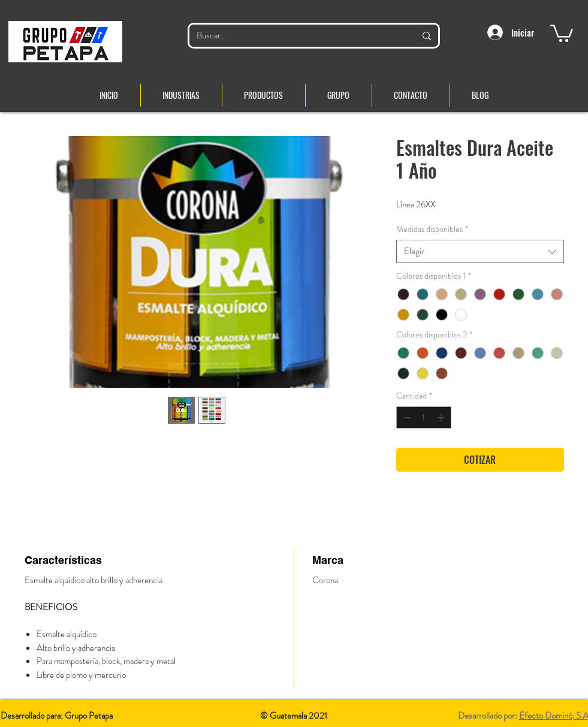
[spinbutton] (424, 417)
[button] (562, 32)
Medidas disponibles (432, 229)
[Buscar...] (297, 36)
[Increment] (442, 417)
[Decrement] (405, 417)
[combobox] (480, 251)
